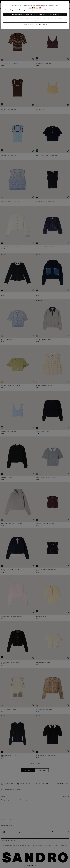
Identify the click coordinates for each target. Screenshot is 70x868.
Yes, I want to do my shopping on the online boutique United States (35, 14)
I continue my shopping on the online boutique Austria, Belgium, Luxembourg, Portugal (35, 20)
